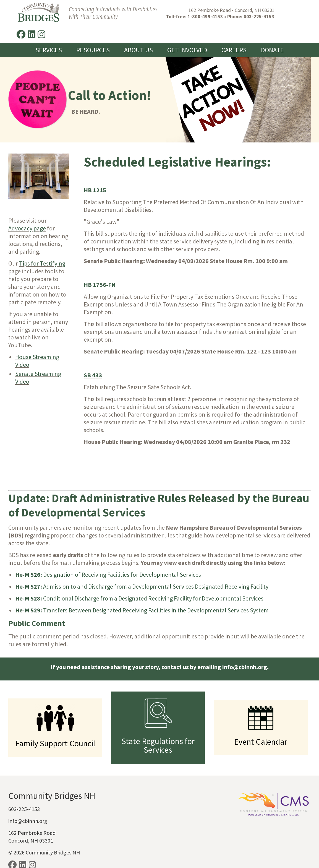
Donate (272, 33)
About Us (138, 33)
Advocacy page (27, 211)
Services (49, 33)
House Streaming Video (37, 344)
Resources (93, 33)
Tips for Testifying (42, 246)
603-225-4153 (250, 16)
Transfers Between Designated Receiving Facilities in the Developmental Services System (142, 593)
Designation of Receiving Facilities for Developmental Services (108, 558)
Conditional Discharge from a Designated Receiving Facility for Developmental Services (139, 581)
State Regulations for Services (158, 728)
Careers (234, 33)
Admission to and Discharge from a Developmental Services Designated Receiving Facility (142, 570)
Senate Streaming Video (38, 361)
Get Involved (187, 33)
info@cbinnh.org (28, 804)
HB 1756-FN (100, 268)
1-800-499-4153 (196, 16)
